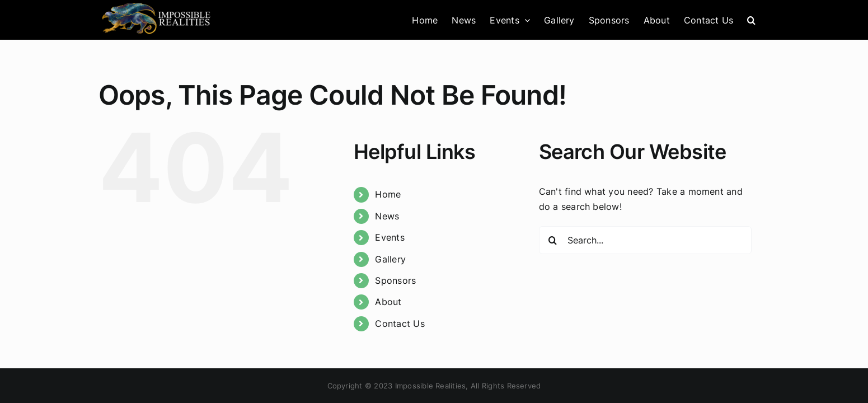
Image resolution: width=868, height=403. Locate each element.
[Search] (553, 240)
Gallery (390, 259)
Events (390, 237)
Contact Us (400, 324)
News (387, 216)
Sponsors (395, 280)
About (388, 302)
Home (388, 194)
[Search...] (645, 240)
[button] (765, 20)
